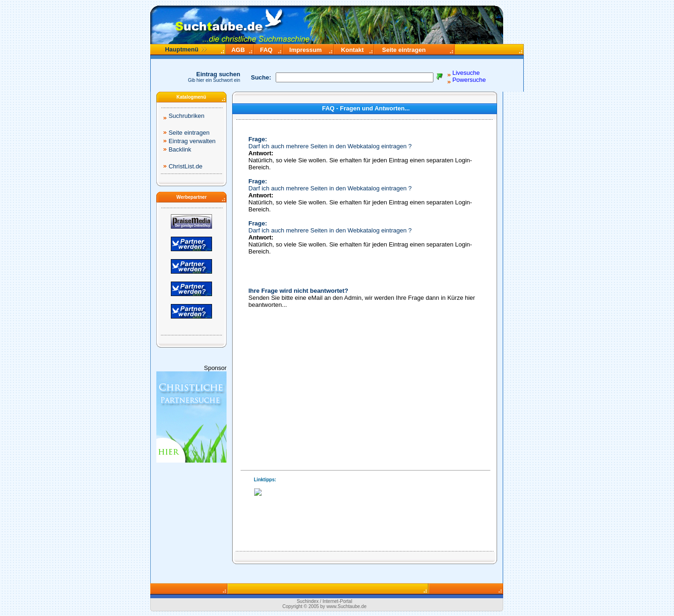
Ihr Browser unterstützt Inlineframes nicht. (364, 502)
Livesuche (466, 73)
